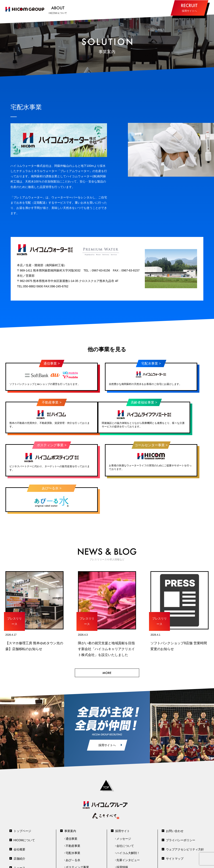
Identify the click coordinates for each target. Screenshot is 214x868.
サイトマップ (175, 822)
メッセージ (124, 802)
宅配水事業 (73, 816)
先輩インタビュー (128, 823)
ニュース (19, 831)
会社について (125, 809)
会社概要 (19, 812)
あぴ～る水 (73, 823)
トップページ (22, 794)
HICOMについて (24, 803)
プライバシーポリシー (181, 803)
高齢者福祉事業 (76, 837)
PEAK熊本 (123, 844)
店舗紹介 (19, 822)
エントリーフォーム (130, 837)
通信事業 (71, 802)
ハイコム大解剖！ (128, 816)
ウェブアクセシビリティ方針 (185, 812)
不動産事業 (73, 809)
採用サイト (122, 794)
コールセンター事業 (79, 844)
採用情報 (122, 830)
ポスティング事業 (77, 830)
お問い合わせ (175, 794)
